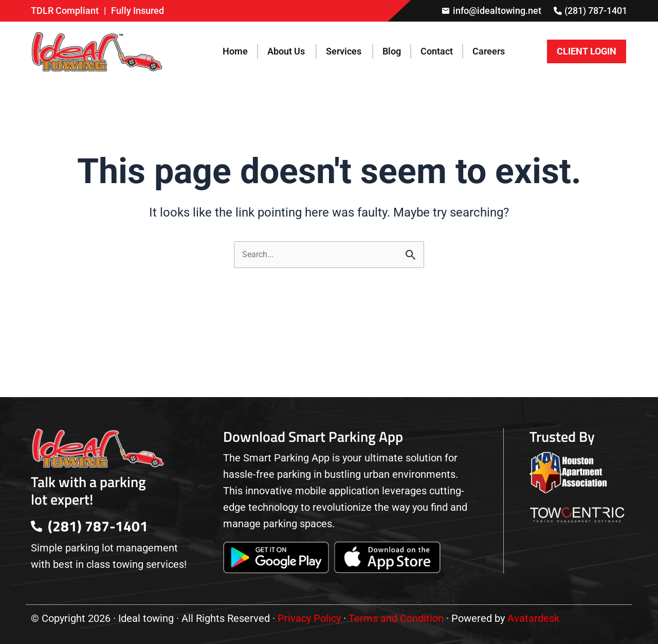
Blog (392, 51)
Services (344, 51)
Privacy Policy (309, 618)
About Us (286, 51)
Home (235, 51)
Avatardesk (533, 618)
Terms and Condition (396, 618)
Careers (489, 51)
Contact (437, 51)
